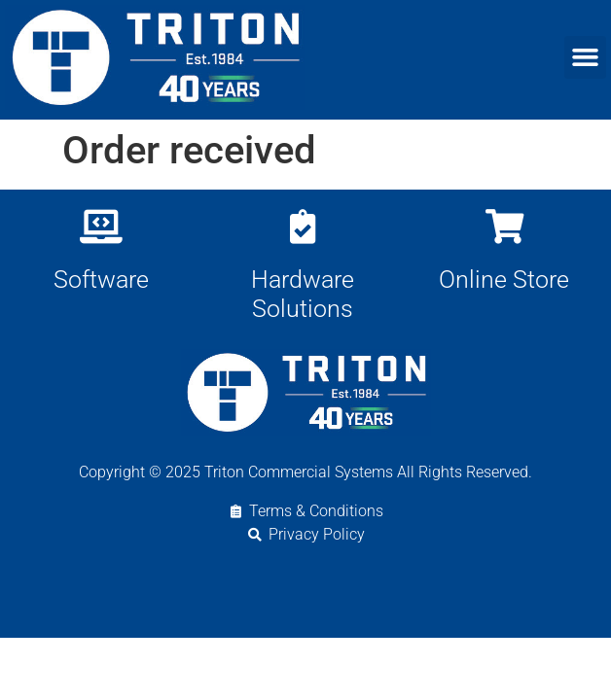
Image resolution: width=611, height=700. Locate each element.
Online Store (504, 280)
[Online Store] (504, 226)
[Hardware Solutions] (302, 226)
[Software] (101, 226)
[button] (586, 57)
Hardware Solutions (303, 294)
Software (101, 280)
